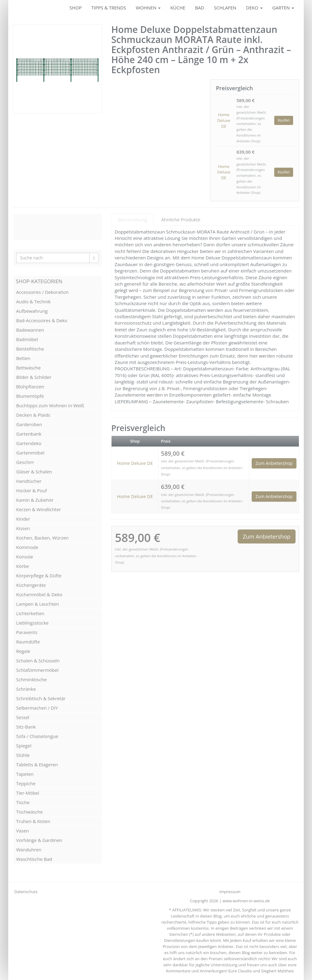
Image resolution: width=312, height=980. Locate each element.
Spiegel (24, 746)
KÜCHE (178, 8)
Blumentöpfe (30, 396)
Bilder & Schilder (34, 377)
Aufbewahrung (32, 311)
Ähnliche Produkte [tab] (181, 219)
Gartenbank (29, 434)
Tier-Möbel (28, 793)
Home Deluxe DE (224, 120)
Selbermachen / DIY (37, 708)
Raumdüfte (28, 642)
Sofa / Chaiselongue (37, 736)
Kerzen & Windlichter (39, 509)
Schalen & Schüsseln (38, 661)
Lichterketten (30, 613)
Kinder (23, 519)
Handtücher (29, 481)
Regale (23, 651)
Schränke (26, 689)
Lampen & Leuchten (37, 604)
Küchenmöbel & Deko (39, 594)
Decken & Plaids (33, 415)
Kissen (23, 528)
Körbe (23, 566)
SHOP (76, 8)
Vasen (23, 831)
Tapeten (25, 774)
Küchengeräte (31, 585)
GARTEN (283, 8)
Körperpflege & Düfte (39, 576)
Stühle (23, 755)
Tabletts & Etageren (37, 764)
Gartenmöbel (30, 453)
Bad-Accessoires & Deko (42, 320)
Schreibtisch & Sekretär (41, 698)
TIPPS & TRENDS (109, 8)
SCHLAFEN (225, 8)
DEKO (254, 8)
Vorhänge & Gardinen (39, 840)
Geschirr (25, 462)
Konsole (25, 557)
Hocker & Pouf (32, 490)
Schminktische (31, 679)
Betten (23, 358)
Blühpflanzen (30, 387)
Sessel (23, 717)
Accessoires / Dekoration (42, 292)
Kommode (27, 547)
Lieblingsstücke (32, 623)
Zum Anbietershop (274, 463)
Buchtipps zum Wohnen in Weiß (50, 405)
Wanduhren (29, 850)
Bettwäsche (28, 368)
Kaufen (284, 120)
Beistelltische (30, 349)
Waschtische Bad (34, 859)
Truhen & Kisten (33, 821)
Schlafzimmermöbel (37, 670)
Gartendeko (29, 443)
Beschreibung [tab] (132, 219)
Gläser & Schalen (34, 472)
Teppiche (26, 783)
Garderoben (29, 424)
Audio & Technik (33, 301)
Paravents (27, 632)
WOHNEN (148, 8)
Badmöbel (27, 339)
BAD (200, 8)
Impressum (230, 892)
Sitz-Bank (26, 727)
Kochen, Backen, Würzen (42, 538)
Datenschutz (26, 892)
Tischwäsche (30, 812)
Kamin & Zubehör (35, 500)
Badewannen (30, 330)
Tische (23, 802)
